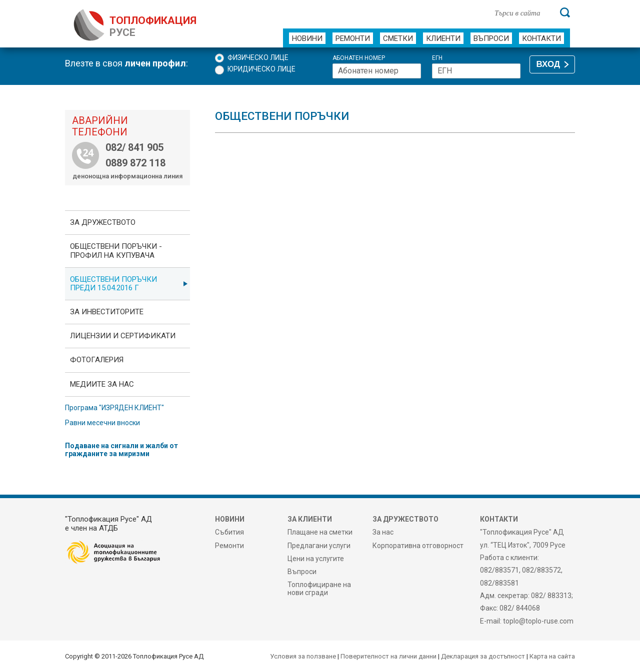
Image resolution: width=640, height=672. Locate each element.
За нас (383, 532)
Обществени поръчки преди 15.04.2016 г (113, 284)
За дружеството (103, 222)
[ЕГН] (476, 71)
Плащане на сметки (320, 532)
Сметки (398, 38)
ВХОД (548, 64)
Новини (307, 38)
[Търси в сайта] (522, 12)
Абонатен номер (359, 58)
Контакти (541, 38)
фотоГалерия (97, 360)
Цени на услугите (316, 559)
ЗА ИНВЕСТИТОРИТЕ (107, 312)
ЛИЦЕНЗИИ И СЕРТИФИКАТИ (123, 336)
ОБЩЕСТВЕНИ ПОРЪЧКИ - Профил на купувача (116, 251)
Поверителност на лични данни (388, 656)
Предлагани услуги (319, 546)
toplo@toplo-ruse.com (538, 621)
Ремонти (353, 38)
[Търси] (565, 12)
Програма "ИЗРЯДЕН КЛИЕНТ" (114, 408)
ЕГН (437, 58)
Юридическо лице (261, 69)
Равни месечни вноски (102, 423)
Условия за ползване (303, 656)
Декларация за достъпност (483, 656)
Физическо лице (258, 57)
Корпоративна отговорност (418, 546)
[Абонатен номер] (377, 71)
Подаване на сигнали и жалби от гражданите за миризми (121, 450)
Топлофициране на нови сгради (319, 589)
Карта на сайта (552, 656)
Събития (229, 532)
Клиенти (443, 38)
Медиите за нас (102, 384)
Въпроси (491, 38)
